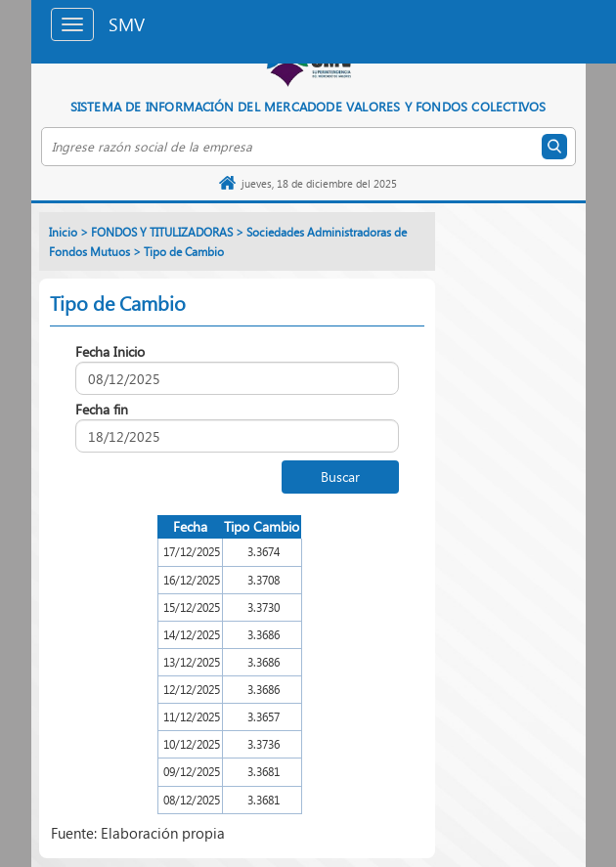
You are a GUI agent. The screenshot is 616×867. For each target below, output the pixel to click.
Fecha (190, 526)
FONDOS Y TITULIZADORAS (162, 232)
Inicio (63, 232)
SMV (127, 24)
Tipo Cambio (262, 526)
